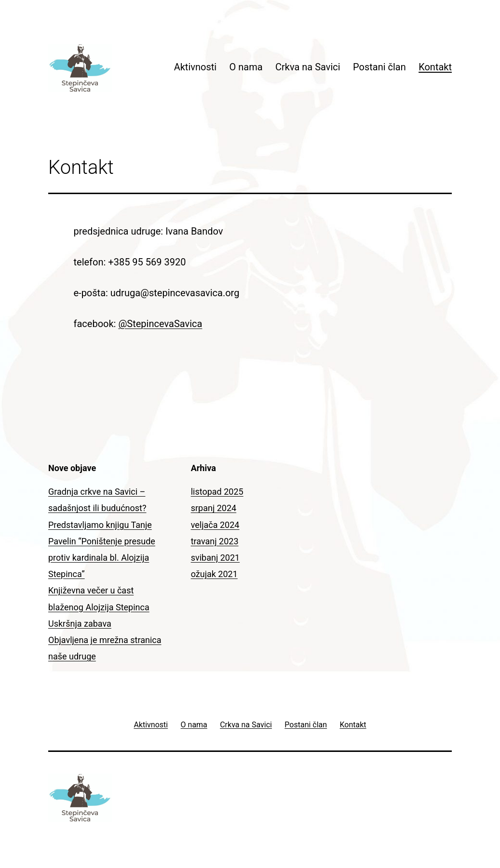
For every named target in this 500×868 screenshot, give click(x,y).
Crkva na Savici (308, 67)
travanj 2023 (215, 541)
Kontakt (435, 67)
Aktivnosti (195, 67)
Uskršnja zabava (80, 624)
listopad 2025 (217, 492)
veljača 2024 (215, 525)
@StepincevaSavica (160, 324)
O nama (246, 67)
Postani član (379, 67)
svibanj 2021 (215, 558)
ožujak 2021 (214, 574)
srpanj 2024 (214, 508)
